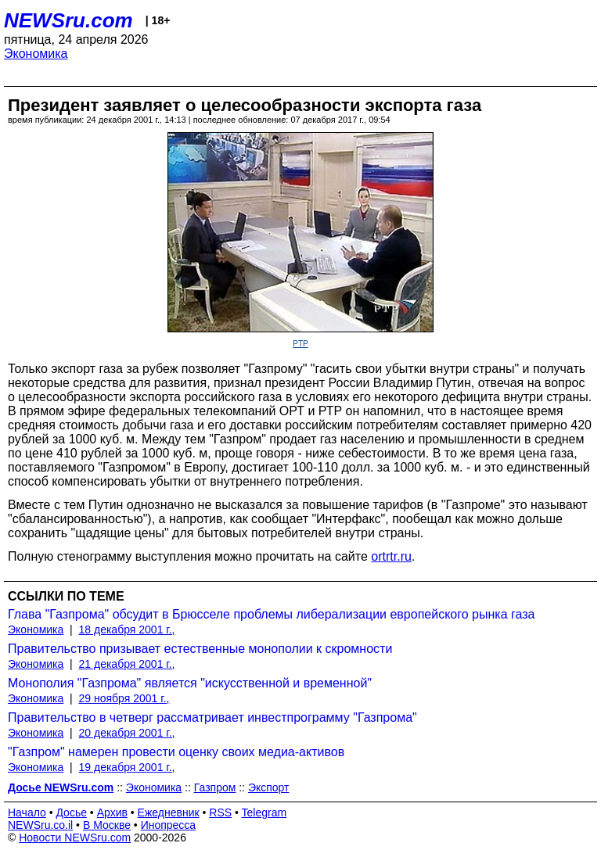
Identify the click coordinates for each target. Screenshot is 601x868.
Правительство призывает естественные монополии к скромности (200, 649)
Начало (27, 812)
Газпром (215, 787)
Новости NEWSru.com (75, 838)
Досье (71, 812)
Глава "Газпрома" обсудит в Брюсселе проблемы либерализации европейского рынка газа (271, 614)
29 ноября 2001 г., (124, 698)
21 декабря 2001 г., (127, 664)
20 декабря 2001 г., (127, 733)
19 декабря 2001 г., (127, 767)
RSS (220, 812)
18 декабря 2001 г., (127, 629)
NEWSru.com (68, 20)
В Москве (107, 825)
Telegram (265, 812)
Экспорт (269, 787)
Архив (112, 812)
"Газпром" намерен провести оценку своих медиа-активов (176, 752)
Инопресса (169, 825)
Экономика (36, 54)
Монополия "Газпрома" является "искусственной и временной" (190, 683)
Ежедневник (169, 812)
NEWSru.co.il (40, 825)
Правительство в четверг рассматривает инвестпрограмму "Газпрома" (212, 717)
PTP (300, 344)
